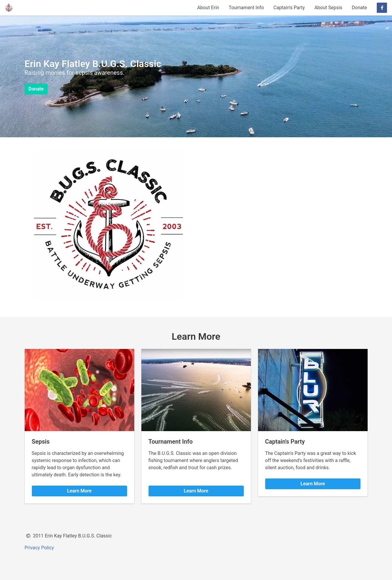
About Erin (208, 8)
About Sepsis (328, 8)
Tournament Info (246, 8)
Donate (359, 8)
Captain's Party (289, 8)
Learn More (79, 491)
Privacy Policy (39, 548)
